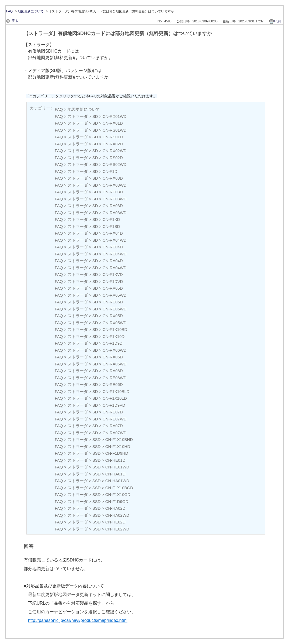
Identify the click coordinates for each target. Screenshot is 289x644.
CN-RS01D (113, 137)
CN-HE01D (115, 460)
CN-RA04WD (115, 268)
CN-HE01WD (117, 467)
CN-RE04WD (115, 254)
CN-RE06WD (115, 378)
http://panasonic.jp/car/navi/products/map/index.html (78, 620)
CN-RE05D (113, 302)
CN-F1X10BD (115, 329)
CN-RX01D (113, 123)
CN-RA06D (113, 371)
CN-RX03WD (115, 185)
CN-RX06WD (115, 350)
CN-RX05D (113, 316)
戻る (15, 21)
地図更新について (31, 11)
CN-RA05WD (115, 295)
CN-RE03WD (115, 199)
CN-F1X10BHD (119, 439)
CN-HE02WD (117, 529)
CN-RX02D (113, 144)
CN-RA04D (113, 261)
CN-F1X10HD (118, 446)
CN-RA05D (113, 288)
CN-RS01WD (115, 130)
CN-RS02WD (115, 164)
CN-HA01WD (117, 481)
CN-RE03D (113, 192)
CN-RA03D (113, 206)
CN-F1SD (111, 226)
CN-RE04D (113, 247)
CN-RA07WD (115, 433)
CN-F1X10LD (115, 398)
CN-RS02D (113, 158)
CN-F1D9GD (117, 501)
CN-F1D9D (113, 343)
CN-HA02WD (117, 515)
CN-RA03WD (115, 213)
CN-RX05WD (115, 323)
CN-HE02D (115, 522)
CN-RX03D (113, 178)
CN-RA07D (113, 426)
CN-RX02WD (115, 151)
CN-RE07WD (115, 419)
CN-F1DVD (113, 281)
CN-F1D (110, 171)
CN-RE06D (113, 384)
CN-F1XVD (113, 274)
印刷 (277, 21)
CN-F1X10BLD (116, 391)
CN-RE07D (113, 412)
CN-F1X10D (114, 336)
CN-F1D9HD (117, 453)
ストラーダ (78, 116)
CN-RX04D (113, 233)
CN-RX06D (113, 357)
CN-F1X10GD (118, 494)
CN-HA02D (115, 508)
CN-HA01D (115, 474)
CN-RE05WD (115, 309)
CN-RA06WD (115, 364)
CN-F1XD (111, 219)
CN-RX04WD (115, 240)
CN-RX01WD (115, 116)
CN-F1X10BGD (119, 488)
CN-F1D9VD (114, 405)
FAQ (9, 11)
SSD (97, 439)
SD (95, 116)
